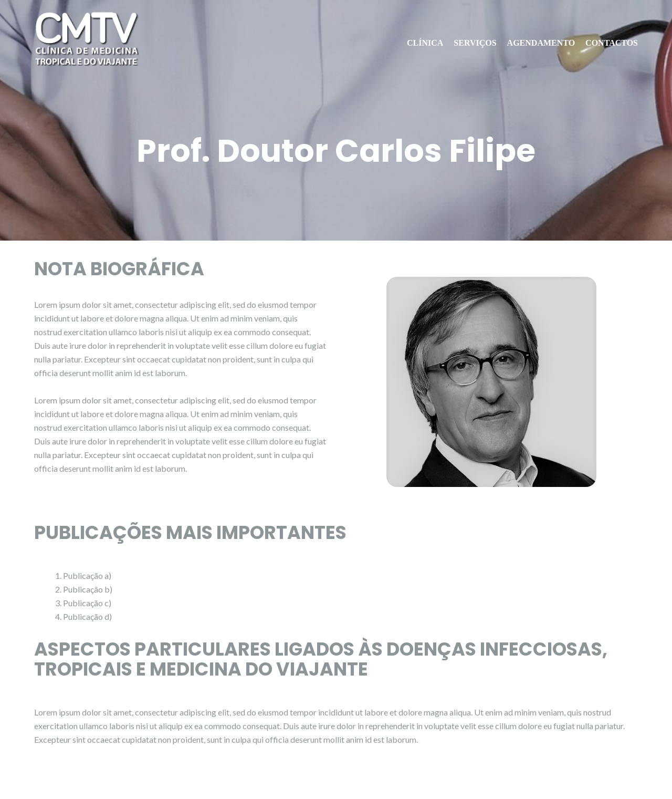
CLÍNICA (425, 43)
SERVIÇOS (475, 43)
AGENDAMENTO (541, 43)
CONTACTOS (612, 43)
